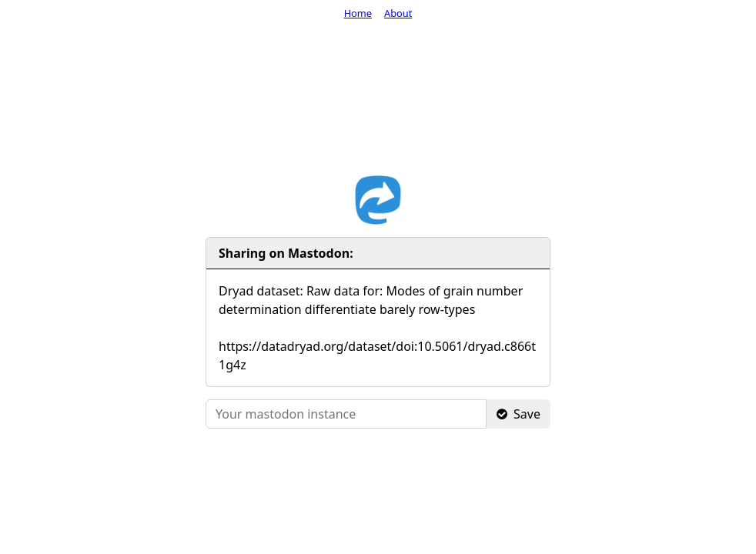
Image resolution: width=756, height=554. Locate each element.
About (398, 13)
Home (358, 13)
